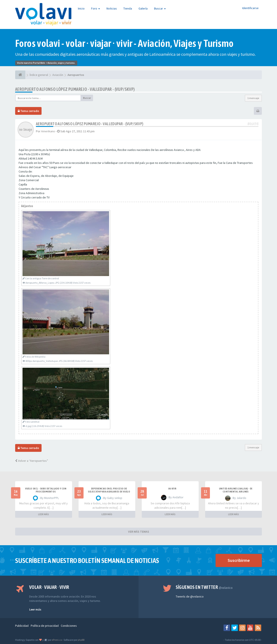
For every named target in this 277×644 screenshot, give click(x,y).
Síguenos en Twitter (204, 587)
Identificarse (250, 8)
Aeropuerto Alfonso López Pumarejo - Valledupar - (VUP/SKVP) (75, 89)
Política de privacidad (45, 626)
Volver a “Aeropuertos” (32, 461)
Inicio (81, 8)
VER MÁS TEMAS (139, 532)
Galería (143, 8)
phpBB (81, 640)
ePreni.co (57, 640)
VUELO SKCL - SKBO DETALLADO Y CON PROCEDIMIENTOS (46, 490)
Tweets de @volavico (190, 596)
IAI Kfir (172, 489)
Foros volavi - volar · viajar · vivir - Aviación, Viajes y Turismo (124, 43)
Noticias (112, 8)
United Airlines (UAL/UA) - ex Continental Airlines (236, 490)
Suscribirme (239, 560)
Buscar (160, 8)
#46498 (253, 124)
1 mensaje (253, 98)
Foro (96, 8)
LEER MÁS (43, 514)
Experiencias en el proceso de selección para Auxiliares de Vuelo (109, 490)
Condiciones (69, 626)
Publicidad (22, 626)
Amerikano (48, 131)
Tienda (128, 8)
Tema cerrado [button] (28, 111)
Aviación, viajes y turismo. (62, 63)
